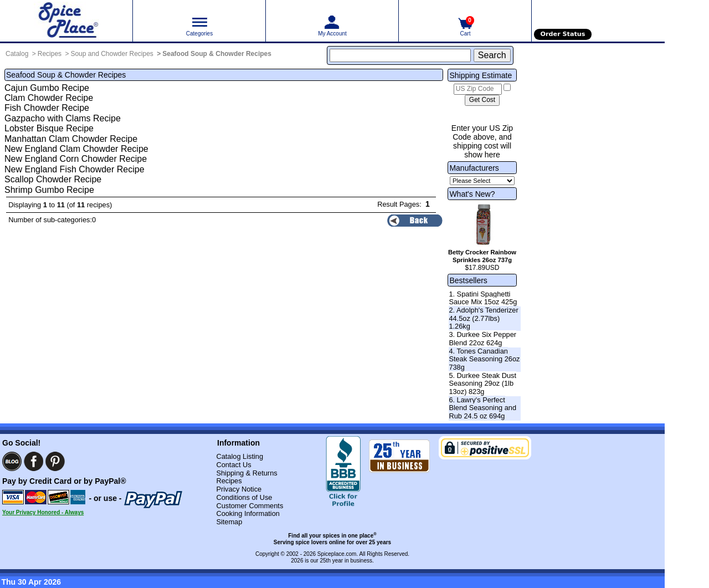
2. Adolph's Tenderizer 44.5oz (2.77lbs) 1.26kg (483, 318)
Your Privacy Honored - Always (43, 512)
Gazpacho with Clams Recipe (63, 118)
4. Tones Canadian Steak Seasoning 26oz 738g (484, 359)
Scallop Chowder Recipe (53, 179)
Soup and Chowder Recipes (112, 54)
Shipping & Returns (246, 473)
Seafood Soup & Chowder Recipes (217, 54)
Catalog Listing (240, 456)
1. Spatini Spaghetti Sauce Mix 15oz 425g (483, 298)
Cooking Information (248, 513)
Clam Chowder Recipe (49, 98)
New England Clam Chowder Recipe (76, 149)
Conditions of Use (244, 497)
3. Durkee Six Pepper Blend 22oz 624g (482, 339)
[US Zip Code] (478, 89)
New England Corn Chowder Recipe (76, 159)
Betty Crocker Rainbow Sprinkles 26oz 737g (482, 256)
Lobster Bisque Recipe (49, 128)
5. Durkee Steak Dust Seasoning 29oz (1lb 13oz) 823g (482, 384)
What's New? (472, 194)
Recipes (50, 54)
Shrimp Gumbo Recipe (49, 190)
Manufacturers (474, 168)
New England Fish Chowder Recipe (75, 169)
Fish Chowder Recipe (47, 108)
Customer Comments (250, 506)
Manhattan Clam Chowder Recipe (71, 139)
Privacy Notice (239, 489)
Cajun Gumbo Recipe (47, 88)
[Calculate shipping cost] (482, 100)
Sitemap (229, 522)
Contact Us (233, 465)
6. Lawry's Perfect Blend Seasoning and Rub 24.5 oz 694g (482, 408)
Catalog (17, 54)
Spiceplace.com (337, 554)
